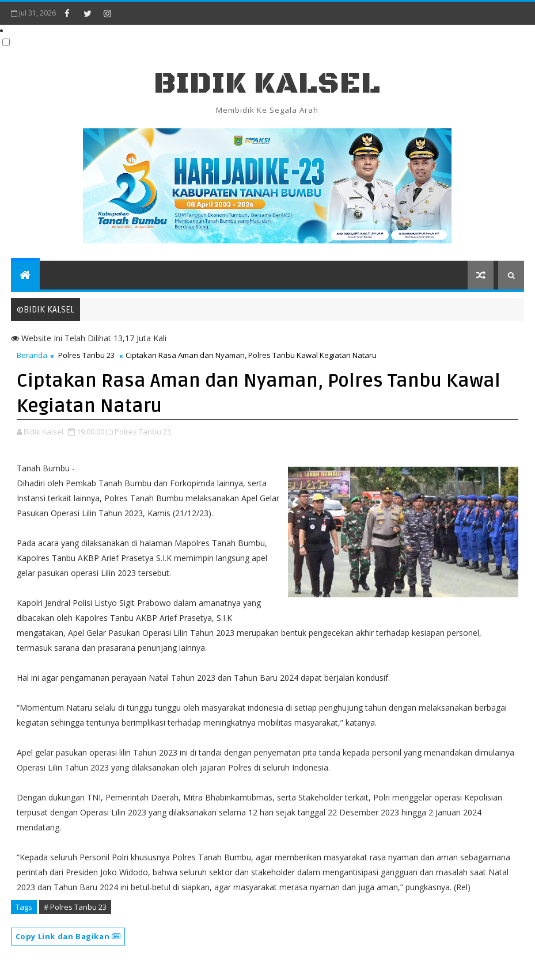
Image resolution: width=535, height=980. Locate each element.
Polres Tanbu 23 (86, 355)
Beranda (32, 355)
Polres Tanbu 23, (144, 432)
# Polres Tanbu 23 (75, 907)
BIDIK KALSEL (267, 84)
